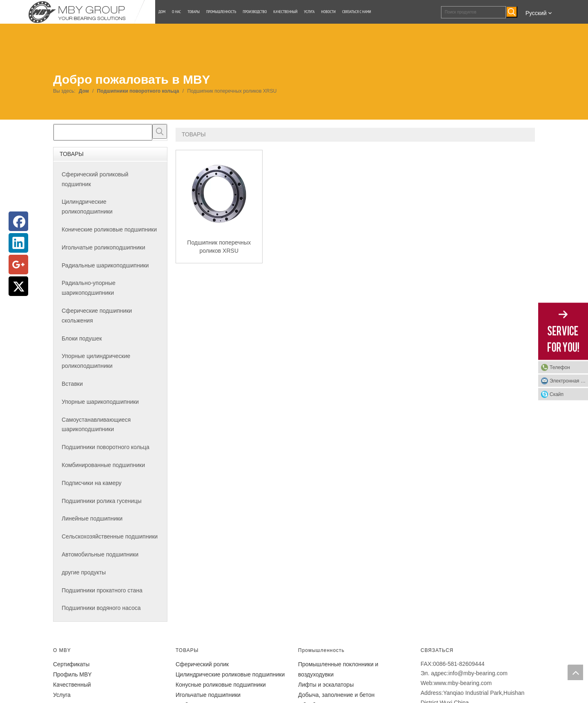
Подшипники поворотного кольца (106, 447)
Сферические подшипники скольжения (97, 316)
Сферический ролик (202, 664)
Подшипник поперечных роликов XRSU (219, 247)
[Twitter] (18, 286)
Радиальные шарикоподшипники (105, 265)
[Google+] (18, 265)
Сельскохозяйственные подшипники (110, 536)
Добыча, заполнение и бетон (336, 695)
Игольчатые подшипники (208, 695)
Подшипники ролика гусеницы (101, 501)
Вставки (72, 384)
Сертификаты (71, 664)
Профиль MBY (72, 674)
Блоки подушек (82, 338)
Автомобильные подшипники (100, 554)
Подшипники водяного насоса (101, 608)
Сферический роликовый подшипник (95, 179)
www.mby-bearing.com (463, 683)
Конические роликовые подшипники (109, 229)
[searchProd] (103, 132)
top (575, 672)
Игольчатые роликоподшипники (103, 247)
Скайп (557, 394)
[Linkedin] (18, 243)
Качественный (72, 685)
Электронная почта (569, 381)
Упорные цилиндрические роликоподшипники (96, 361)
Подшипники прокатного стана (102, 590)
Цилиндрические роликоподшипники (87, 207)
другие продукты (84, 572)
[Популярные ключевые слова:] (512, 12)
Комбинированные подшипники (103, 465)
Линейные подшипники (92, 518)
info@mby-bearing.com (478, 673)
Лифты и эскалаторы (326, 685)
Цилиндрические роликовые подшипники (230, 674)
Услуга (62, 695)
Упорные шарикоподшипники (100, 402)
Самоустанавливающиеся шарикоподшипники (96, 425)
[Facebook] (18, 221)
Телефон (560, 367)
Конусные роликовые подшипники (221, 685)
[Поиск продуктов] (473, 12)
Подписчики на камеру (92, 483)
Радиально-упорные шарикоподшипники (89, 288)
